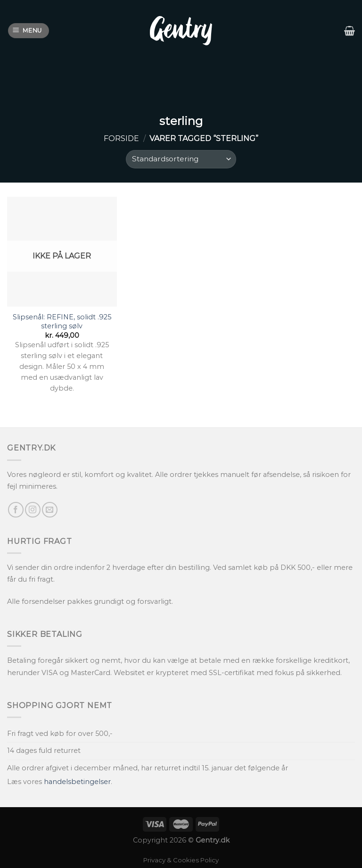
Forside (121, 138)
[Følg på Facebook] (16, 510)
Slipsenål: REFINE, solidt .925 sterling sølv (62, 321)
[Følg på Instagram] (33, 510)
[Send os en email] (50, 510)
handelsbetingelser (77, 782)
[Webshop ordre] (181, 159)
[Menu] (29, 31)
